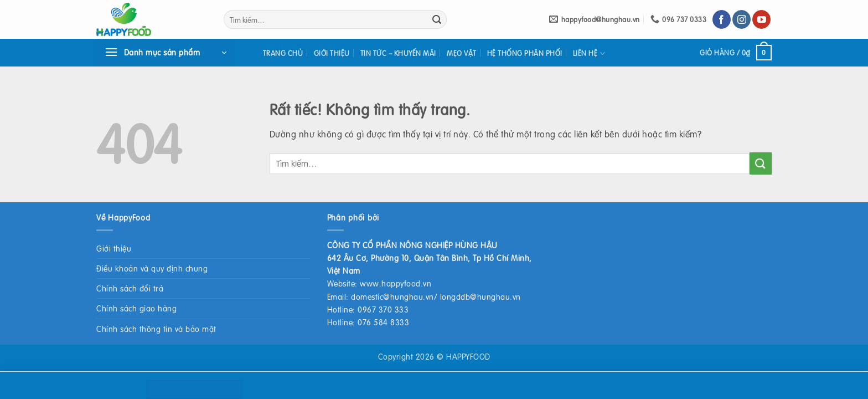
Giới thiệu (332, 53)
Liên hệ (589, 53)
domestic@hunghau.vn (392, 296)
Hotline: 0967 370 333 (368, 309)
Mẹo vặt (462, 53)
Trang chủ (283, 53)
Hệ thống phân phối (525, 53)
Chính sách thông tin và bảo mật (156, 329)
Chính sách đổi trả (130, 288)
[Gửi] (437, 19)
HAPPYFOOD (468, 356)
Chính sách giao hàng (136, 308)
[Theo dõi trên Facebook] (722, 19)
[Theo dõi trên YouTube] (761, 19)
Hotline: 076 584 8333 (368, 322)
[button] (166, 53)
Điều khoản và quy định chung (152, 268)
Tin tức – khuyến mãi (398, 53)
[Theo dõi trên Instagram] (742, 19)
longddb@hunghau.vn (480, 296)
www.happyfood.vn (396, 283)
